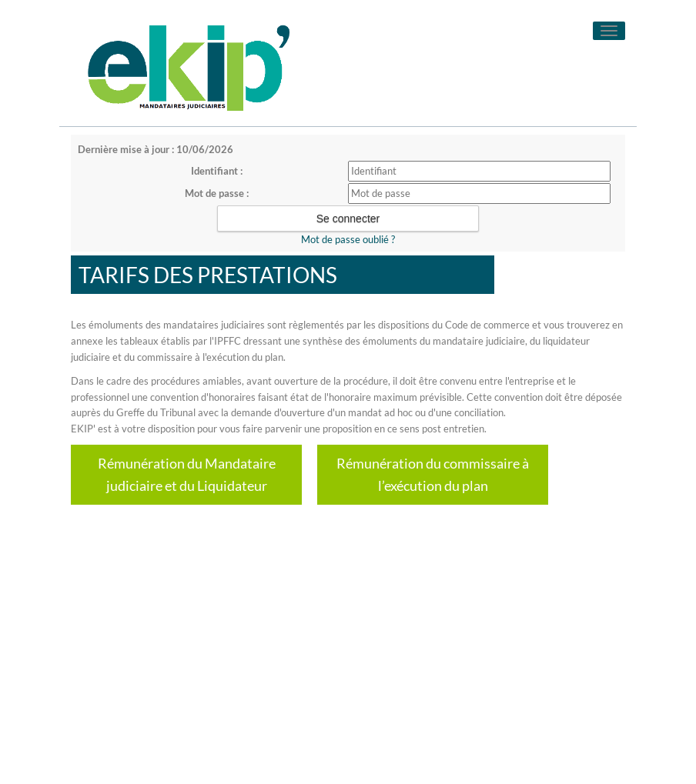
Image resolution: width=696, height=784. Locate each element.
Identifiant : (217, 171)
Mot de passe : (217, 193)
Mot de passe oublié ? (348, 239)
